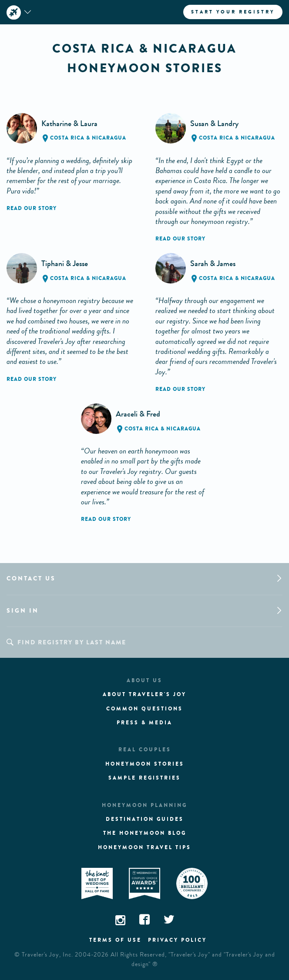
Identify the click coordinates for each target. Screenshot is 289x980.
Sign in (23, 611)
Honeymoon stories (145, 764)
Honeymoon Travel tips (144, 847)
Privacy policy (177, 940)
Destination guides (145, 819)
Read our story (32, 208)
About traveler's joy (144, 694)
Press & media (144, 723)
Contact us (31, 578)
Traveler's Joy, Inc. (47, 955)
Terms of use (115, 940)
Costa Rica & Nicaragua (88, 138)
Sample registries (144, 778)
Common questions (144, 709)
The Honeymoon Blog (145, 833)
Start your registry (233, 12)
